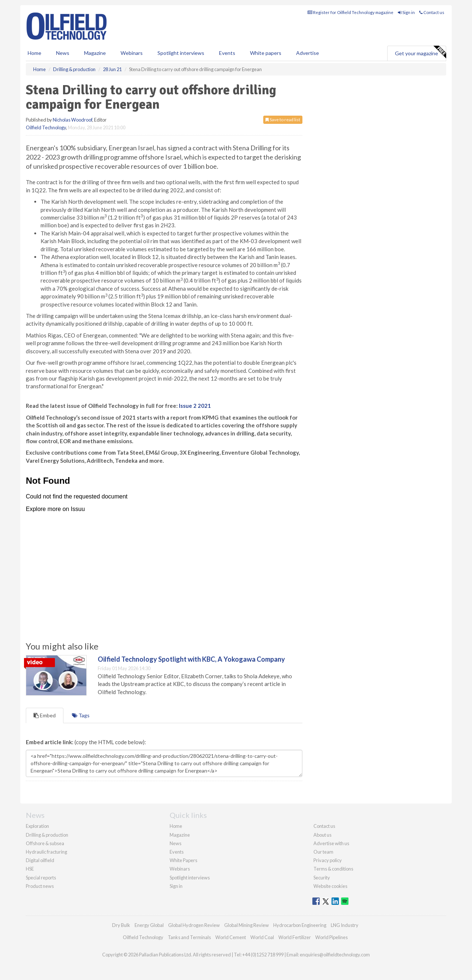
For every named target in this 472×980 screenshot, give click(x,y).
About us (322, 835)
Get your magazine (420, 52)
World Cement (231, 937)
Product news (40, 886)
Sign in (406, 12)
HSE (30, 869)
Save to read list (283, 120)
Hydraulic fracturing (46, 852)
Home (34, 53)
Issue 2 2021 (195, 406)
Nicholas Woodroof (72, 120)
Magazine (95, 53)
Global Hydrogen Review (194, 925)
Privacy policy (328, 860)
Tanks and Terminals (189, 937)
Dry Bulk (121, 925)
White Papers (183, 860)
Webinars (132, 53)
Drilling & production (47, 835)
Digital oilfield (40, 860)
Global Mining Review (247, 925)
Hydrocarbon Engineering (300, 925)
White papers (266, 53)
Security (322, 878)
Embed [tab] (45, 715)
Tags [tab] (81, 715)
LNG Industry (345, 925)
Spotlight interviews (181, 53)
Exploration (37, 826)
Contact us (432, 12)
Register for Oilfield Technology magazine (350, 12)
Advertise (308, 53)
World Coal (262, 937)
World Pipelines (332, 937)
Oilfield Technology (46, 127)
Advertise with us (331, 843)
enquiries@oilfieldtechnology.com (335, 955)
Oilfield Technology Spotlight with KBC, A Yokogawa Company (191, 659)
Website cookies (330, 886)
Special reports (41, 878)
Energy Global (149, 925)
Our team (323, 852)
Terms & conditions (333, 869)
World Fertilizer (295, 937)
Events (227, 53)
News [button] (63, 53)
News (176, 843)
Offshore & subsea (45, 843)
